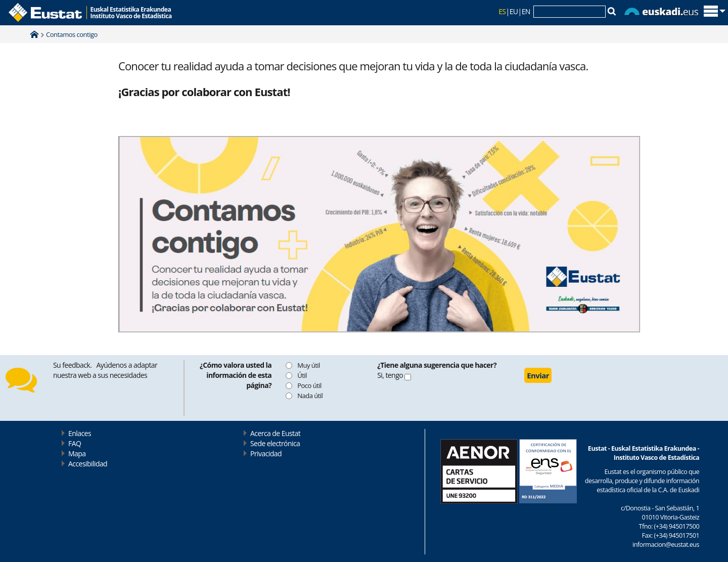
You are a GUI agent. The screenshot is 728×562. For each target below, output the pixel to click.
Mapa (77, 453)
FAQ (75, 443)
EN (526, 11)
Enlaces (80, 433)
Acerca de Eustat (275, 433)
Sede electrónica (275, 443)
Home (34, 34)
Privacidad (266, 453)
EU (514, 11)
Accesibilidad (88, 464)
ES (502, 11)
